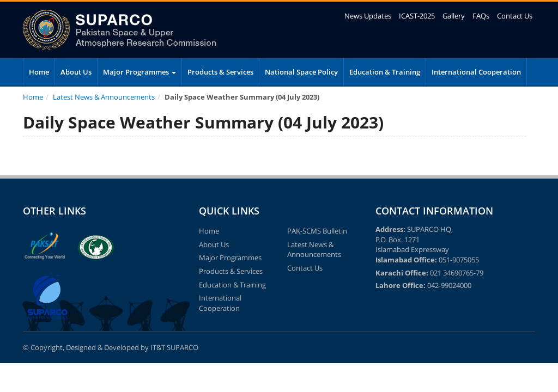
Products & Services (220, 72)
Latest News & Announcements (104, 97)
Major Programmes (139, 72)
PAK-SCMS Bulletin (317, 231)
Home (39, 72)
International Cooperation (476, 72)
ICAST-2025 (417, 16)
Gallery (454, 16)
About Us (76, 72)
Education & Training (385, 72)
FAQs (481, 16)
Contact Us (515, 16)
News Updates (368, 16)
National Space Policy (301, 72)
